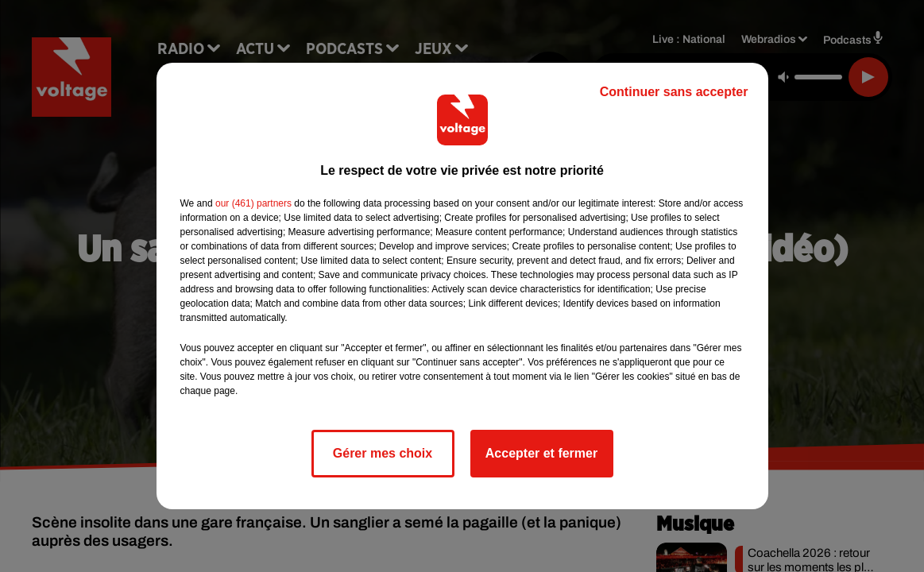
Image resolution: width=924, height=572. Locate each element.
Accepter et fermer (541, 453)
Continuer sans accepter (674, 92)
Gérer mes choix (383, 453)
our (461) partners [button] (253, 203)
